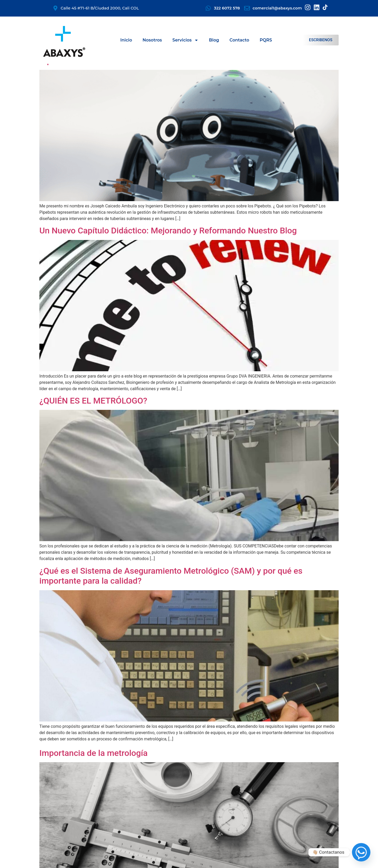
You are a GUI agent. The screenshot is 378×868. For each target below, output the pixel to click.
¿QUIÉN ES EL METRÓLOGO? (93, 401)
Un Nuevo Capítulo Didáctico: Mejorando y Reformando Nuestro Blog (168, 231)
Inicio (126, 40)
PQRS (266, 40)
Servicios (185, 40)
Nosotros (152, 40)
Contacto (239, 40)
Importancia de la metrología (93, 753)
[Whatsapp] (361, 852)
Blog (214, 40)
